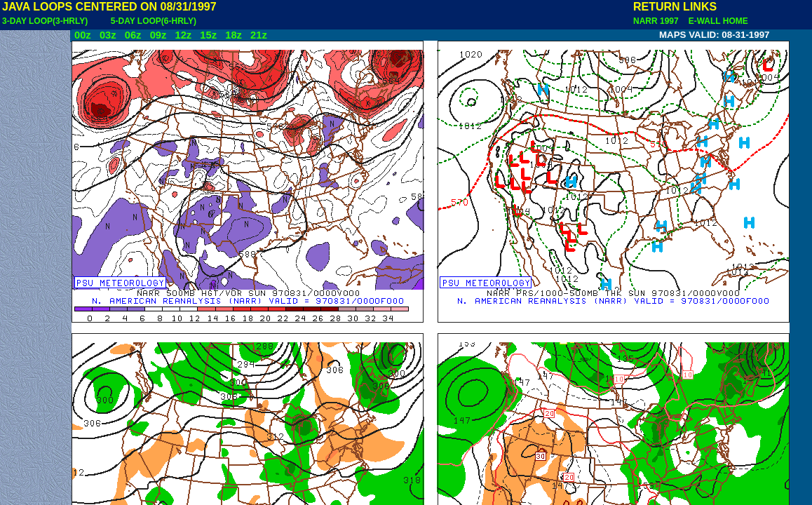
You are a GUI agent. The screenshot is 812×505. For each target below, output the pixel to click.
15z (208, 35)
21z (259, 35)
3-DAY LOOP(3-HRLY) (45, 21)
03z (108, 35)
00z (83, 35)
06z (133, 35)
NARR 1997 (657, 21)
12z (183, 35)
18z (234, 35)
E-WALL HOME (716, 21)
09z (158, 35)
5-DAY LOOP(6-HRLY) (154, 21)
